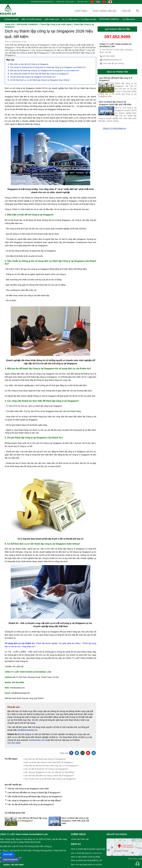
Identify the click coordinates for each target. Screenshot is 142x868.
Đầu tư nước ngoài (33, 19)
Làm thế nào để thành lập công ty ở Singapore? (28, 45)
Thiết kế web (132, 859)
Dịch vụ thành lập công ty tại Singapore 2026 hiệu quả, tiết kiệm (75, 821)
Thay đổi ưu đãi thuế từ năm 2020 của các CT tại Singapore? (45, 47)
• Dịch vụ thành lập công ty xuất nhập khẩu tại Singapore (48, 762)
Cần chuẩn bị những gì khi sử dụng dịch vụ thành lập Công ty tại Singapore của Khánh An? (48, 67)
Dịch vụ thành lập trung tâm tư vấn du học (86, 853)
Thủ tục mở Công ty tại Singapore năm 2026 (28, 789)
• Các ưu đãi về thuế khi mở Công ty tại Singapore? (46, 769)
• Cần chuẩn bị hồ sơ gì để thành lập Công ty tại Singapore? (49, 779)
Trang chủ (10, 24)
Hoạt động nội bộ (104, 11)
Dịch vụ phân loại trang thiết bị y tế (86, 860)
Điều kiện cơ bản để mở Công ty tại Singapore (29, 64)
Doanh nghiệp (13, 19)
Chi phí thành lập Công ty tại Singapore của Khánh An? (33, 77)
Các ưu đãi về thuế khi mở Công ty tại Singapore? (31, 804)
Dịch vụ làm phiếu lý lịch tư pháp (85, 857)
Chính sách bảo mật (80, 839)
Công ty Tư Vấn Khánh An (114, 128)
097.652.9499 (82, 2)
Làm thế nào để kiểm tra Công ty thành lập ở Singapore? (34, 793)
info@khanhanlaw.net (41, 2)
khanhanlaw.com (37, 740)
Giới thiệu (81, 11)
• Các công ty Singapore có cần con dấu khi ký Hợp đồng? (49, 772)
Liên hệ (126, 11)
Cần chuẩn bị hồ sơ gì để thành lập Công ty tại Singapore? (35, 796)
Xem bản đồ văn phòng (112, 63)
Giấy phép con (53, 19)
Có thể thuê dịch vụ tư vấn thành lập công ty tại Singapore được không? (40, 80)
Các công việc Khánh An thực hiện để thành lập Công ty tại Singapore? (39, 74)
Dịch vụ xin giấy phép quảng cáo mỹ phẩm (87, 865)
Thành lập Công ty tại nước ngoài (56, 24)
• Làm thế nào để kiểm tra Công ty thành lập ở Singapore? (49, 775)
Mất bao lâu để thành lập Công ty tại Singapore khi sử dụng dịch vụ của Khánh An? (45, 71)
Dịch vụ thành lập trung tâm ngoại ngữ (88, 849)
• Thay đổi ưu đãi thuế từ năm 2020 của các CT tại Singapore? (51, 766)
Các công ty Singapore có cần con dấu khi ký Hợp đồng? (58, 50)
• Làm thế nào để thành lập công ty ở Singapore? (45, 759)
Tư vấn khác (130, 19)
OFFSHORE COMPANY (110, 19)
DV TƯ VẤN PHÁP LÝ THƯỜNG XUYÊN (80, 19)
